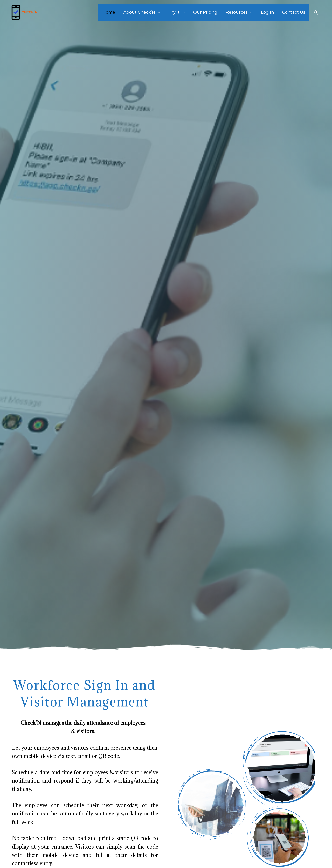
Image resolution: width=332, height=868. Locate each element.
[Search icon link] (316, 13)
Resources (237, 12)
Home (109, 12)
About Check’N (139, 12)
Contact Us (294, 12)
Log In (267, 12)
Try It (174, 12)
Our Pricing (205, 12)
